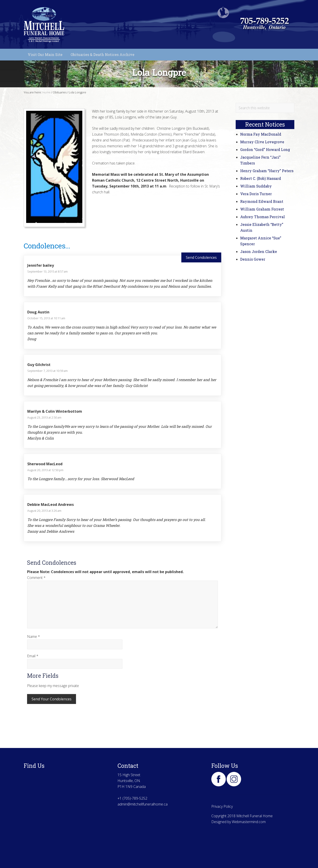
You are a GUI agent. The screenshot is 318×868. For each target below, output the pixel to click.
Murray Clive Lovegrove (262, 142)
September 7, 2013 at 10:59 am (47, 371)
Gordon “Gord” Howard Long (265, 149)
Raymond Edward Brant (262, 201)
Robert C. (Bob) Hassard (261, 178)
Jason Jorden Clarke (259, 251)
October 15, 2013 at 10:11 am (46, 318)
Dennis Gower (253, 259)
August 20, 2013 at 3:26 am (44, 511)
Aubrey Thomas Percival (263, 217)
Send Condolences (201, 257)
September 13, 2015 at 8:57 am (47, 271)
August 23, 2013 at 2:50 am (44, 417)
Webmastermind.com (249, 822)
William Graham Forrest (262, 209)
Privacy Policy (222, 806)
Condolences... (47, 246)
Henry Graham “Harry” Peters (267, 171)
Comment (36, 578)
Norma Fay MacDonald (261, 134)
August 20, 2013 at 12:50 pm (45, 470)
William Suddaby (256, 186)
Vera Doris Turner (256, 194)
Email (33, 656)
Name (33, 637)
